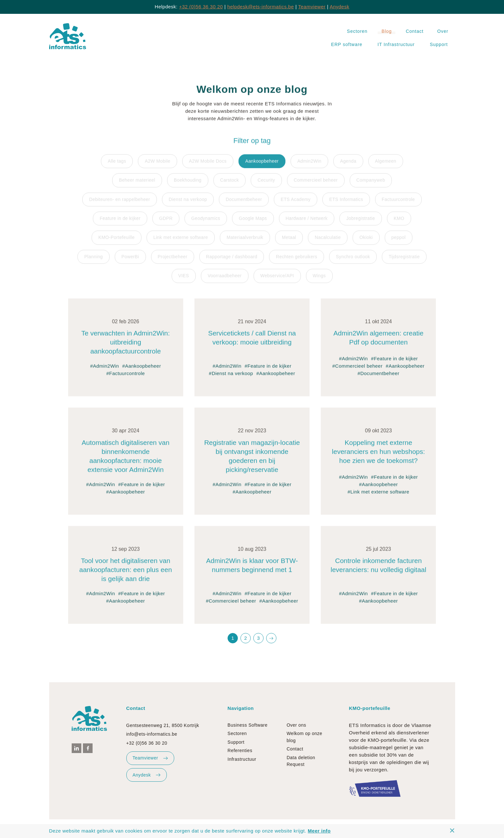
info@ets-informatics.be (152, 734)
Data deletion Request (301, 761)
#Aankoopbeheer (142, 375)
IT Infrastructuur (396, 44)
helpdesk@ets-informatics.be (261, 7)
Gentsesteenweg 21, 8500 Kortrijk (163, 725)
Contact (414, 31)
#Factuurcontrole (126, 382)
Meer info (319, 831)
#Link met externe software (378, 501)
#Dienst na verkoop (231, 382)
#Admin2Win (104, 375)
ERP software (347, 44)
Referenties (240, 750)
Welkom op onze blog (305, 737)
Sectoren (357, 31)
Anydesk (340, 7)
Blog (387, 31)
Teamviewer (312, 7)
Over (443, 31)
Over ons (297, 725)
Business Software (248, 725)
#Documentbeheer (378, 382)
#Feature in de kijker (268, 375)
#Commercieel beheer (357, 375)
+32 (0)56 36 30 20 (201, 7)
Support (439, 44)
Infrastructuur (242, 759)
